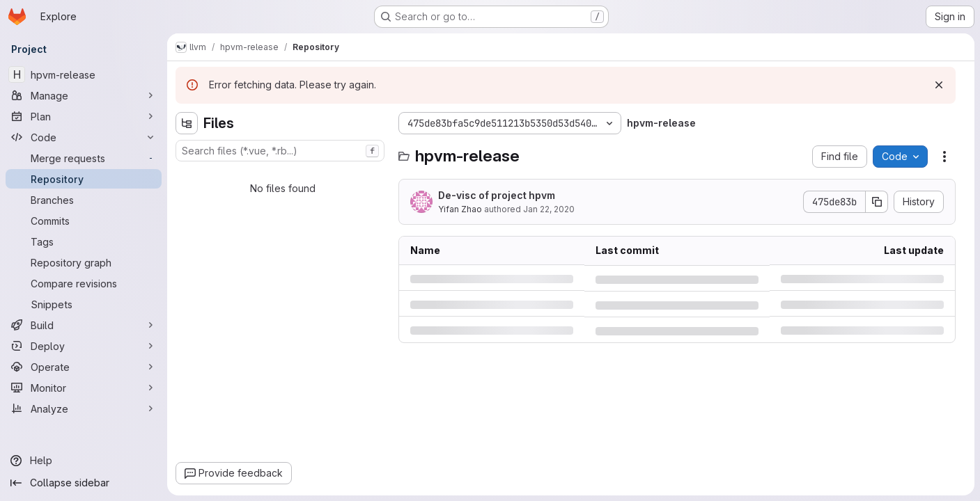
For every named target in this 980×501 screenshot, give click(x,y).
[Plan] (84, 116)
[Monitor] (84, 388)
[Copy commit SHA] (877, 202)
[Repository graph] (84, 262)
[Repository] (84, 179)
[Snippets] (84, 304)
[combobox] (280, 151)
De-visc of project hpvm (497, 195)
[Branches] (84, 200)
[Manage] (84, 95)
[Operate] (84, 367)
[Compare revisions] (84, 283)
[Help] (84, 461)
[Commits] (84, 221)
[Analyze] (84, 408)
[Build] (84, 325)
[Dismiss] (939, 85)
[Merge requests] (84, 158)
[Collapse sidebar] (84, 483)
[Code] (84, 137)
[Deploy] (84, 346)
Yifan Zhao (460, 209)
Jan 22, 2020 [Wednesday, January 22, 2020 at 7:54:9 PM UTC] (549, 209)
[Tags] (84, 241)
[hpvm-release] (84, 74)
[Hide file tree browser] (187, 123)
